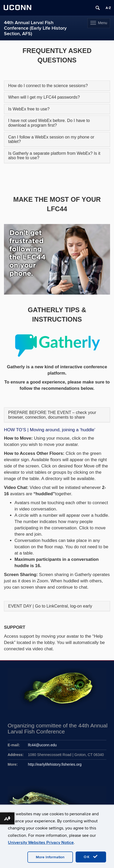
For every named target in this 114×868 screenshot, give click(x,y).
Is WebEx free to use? (29, 109)
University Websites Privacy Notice (41, 843)
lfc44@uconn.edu (42, 745)
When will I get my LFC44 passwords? (44, 97)
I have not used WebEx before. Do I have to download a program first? (49, 123)
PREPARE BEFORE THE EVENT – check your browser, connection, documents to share (52, 415)
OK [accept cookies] (91, 857)
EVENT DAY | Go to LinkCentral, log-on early (50, 606)
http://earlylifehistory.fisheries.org (55, 764)
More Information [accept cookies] (50, 857)
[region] (57, 259)
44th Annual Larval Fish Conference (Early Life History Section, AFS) (35, 28)
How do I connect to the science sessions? (48, 86)
